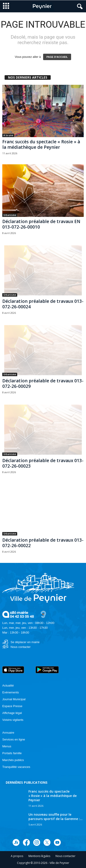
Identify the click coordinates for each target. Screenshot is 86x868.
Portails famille (12, 753)
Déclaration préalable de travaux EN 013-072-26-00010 (41, 224)
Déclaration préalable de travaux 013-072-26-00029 (43, 383)
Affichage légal (12, 713)
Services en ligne (14, 739)
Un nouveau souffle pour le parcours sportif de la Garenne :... (55, 817)
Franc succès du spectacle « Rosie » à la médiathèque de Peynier (41, 144)
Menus (7, 746)
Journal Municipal (14, 699)
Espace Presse (12, 706)
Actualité (8, 686)
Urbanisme (10, 215)
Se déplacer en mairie (25, 642)
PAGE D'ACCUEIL (57, 57)
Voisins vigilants (13, 720)
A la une (8, 135)
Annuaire (8, 733)
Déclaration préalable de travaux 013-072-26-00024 (43, 304)
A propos (17, 856)
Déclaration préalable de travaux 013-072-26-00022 (43, 543)
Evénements (11, 692)
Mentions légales (39, 856)
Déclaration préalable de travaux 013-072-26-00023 (43, 463)
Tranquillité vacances (16, 767)
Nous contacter (21, 647)
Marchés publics (13, 760)
